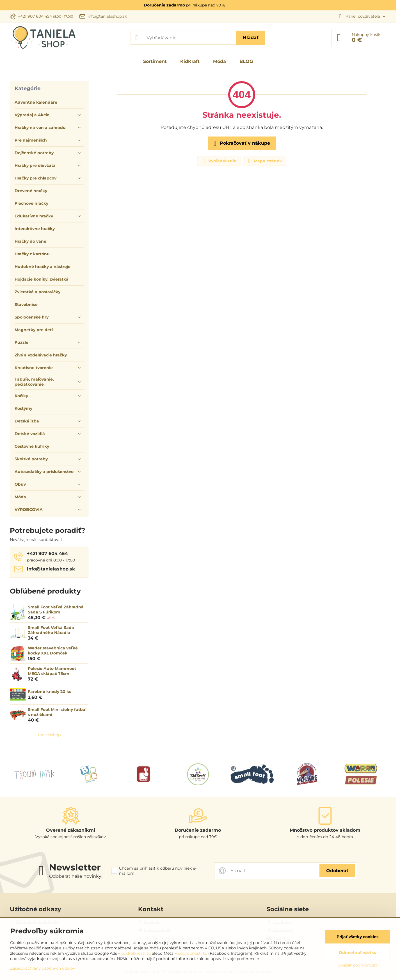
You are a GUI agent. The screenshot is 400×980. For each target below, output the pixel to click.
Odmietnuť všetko (358, 952)
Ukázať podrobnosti (358, 965)
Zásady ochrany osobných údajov (43, 968)
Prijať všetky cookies (357, 937)
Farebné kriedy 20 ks (49, 692)
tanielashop (49, 735)
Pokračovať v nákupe (241, 143)
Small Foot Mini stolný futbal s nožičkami (57, 712)
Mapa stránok (264, 161)
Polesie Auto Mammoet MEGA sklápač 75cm (52, 671)
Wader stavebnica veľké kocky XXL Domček (53, 651)
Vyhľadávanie (219, 161)
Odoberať (337, 871)
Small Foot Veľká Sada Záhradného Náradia (51, 630)
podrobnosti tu (136, 953)
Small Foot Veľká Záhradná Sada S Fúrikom (56, 610)
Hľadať (251, 37)
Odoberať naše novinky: (76, 876)
